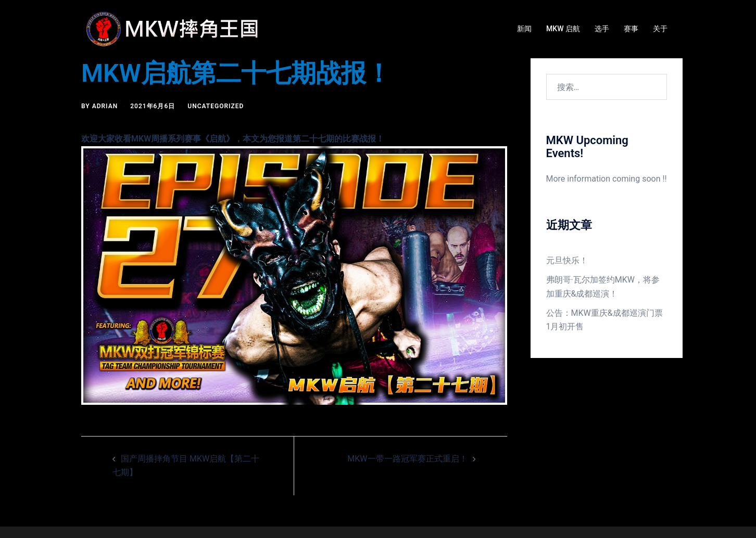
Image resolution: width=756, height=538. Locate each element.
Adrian (105, 106)
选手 (602, 29)
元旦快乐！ (567, 260)
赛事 (631, 29)
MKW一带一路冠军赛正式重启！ (407, 459)
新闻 (524, 29)
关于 (660, 29)
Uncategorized (216, 106)
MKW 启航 (563, 29)
